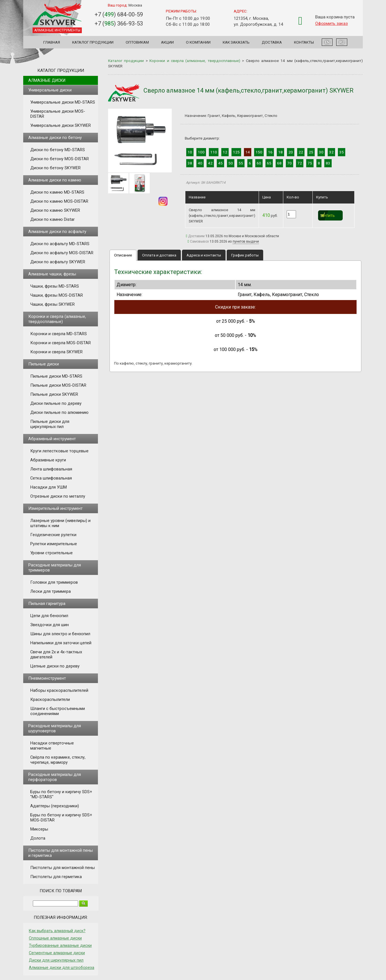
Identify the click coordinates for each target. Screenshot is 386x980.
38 (190, 163)
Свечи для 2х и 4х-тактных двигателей (56, 654)
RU (342, 42)
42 (210, 163)
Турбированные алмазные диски (60, 945)
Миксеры (39, 829)
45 (220, 163)
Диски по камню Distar (52, 219)
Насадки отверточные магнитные (52, 746)
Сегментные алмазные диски (57, 953)
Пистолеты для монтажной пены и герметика (61, 853)
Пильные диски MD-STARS (56, 376)
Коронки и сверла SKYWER (56, 352)
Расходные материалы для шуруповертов (55, 728)
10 (190, 152)
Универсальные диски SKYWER (61, 125)
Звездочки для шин (50, 625)
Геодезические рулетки (53, 535)
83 (328, 163)
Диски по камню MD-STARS (57, 192)
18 (280, 152)
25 (311, 152)
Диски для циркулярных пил (56, 960)
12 (225, 152)
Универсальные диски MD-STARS (63, 102)
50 (231, 163)
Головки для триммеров (54, 582)
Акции (167, 42)
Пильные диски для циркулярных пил (50, 424)
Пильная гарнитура (47, 604)
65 (269, 163)
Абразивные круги (48, 460)
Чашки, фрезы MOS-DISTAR (57, 295)
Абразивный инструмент (52, 439)
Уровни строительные (52, 553)
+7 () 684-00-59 (119, 14)
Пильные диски (44, 364)
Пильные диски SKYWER (54, 394)
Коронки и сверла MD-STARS (59, 334)
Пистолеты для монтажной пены (63, 868)
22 (301, 152)
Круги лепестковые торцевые (59, 451)
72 (300, 163)
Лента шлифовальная (51, 469)
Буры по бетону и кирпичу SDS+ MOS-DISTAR (61, 818)
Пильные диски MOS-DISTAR (58, 385)
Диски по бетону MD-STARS (58, 150)
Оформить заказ (332, 23)
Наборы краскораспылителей (59, 690)
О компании (198, 42)
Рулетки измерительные (54, 544)
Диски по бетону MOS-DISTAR (60, 159)
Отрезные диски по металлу (58, 496)
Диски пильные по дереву (56, 403)
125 (236, 152)
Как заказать (236, 42)
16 (270, 152)
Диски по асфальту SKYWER (58, 262)
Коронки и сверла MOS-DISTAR (61, 343)
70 (289, 163)
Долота (38, 838)
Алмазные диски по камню (55, 180)
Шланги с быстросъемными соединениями (58, 711)
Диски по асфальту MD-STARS (60, 244)
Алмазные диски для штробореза (62, 968)
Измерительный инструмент (55, 508)
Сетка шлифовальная (51, 478)
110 (214, 152)
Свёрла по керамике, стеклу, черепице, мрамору (58, 760)
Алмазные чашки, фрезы (52, 274)
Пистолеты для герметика (56, 877)
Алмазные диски (47, 80)
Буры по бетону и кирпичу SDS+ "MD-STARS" (61, 794)
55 (241, 163)
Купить (328, 216)
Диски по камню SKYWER (55, 210)
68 (279, 163)
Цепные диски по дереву (55, 666)
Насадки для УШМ (49, 487)
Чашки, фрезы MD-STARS (55, 286)
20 (291, 152)
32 (331, 152)
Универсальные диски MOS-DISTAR (58, 114)
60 (259, 163)
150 (259, 152)
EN (327, 42)
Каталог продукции (93, 42)
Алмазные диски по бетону (55, 138)
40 (200, 163)
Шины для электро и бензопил (60, 634)
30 (321, 152)
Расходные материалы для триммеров (55, 568)
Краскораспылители (50, 699)
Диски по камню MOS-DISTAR (59, 201)
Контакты (304, 42)
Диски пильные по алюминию (59, 412)
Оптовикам (137, 42)
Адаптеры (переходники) (55, 806)
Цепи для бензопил (49, 616)
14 (248, 152)
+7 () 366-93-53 (119, 23)
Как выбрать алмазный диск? (57, 931)
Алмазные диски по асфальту (57, 232)
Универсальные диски (50, 90)
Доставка (272, 42)
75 (310, 163)
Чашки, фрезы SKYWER (52, 304)
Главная (52, 42)
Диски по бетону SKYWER (55, 168)
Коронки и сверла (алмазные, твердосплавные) (57, 319)
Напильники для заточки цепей (61, 643)
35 (342, 152)
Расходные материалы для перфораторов (55, 777)
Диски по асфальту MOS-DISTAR (62, 253)
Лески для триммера (51, 591)
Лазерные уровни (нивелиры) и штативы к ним (60, 523)
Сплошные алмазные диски (55, 938)
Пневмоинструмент (47, 678)
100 (201, 152)
